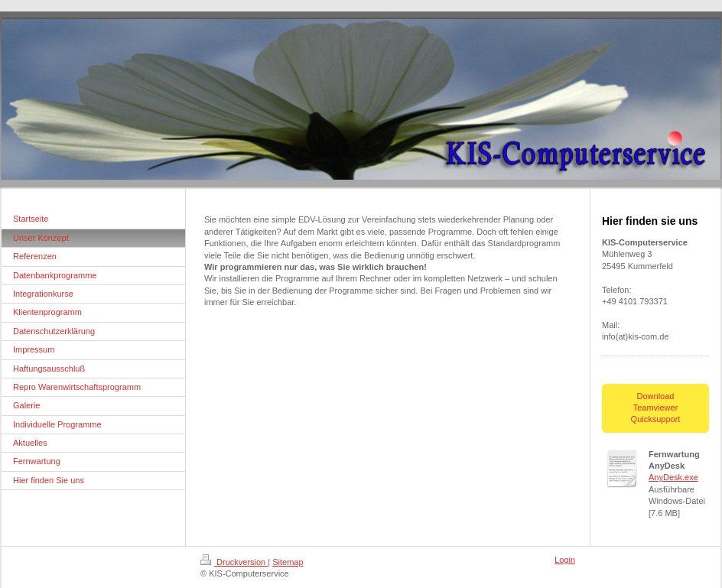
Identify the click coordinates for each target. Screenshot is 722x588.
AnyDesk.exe (673, 477)
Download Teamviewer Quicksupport (656, 408)
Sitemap (288, 562)
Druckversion (234, 562)
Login (565, 560)
